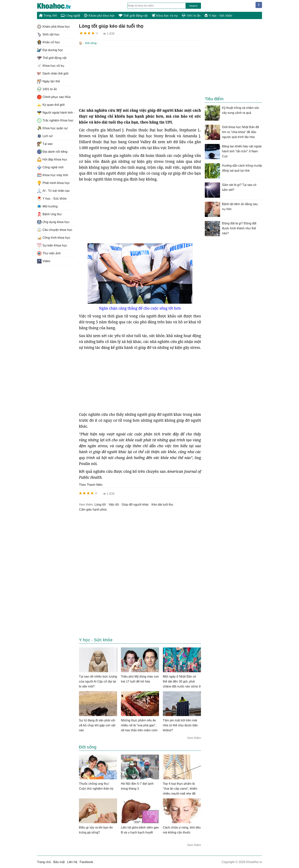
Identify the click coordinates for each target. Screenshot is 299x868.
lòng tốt (100, 504)
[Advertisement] (140, 77)
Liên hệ (72, 862)
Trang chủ (48, 15)
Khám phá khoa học (99, 16)
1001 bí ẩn (191, 16)
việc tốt (114, 504)
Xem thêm (194, 738)
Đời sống (91, 43)
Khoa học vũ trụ (165, 16)
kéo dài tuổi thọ (162, 504)
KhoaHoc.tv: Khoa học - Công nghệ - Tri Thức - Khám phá (58, 6)
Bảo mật (59, 862)
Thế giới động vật (133, 16)
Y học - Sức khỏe (218, 16)
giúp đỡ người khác (135, 504)
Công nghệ (70, 16)
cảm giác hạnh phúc (93, 509)
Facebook (86, 862)
